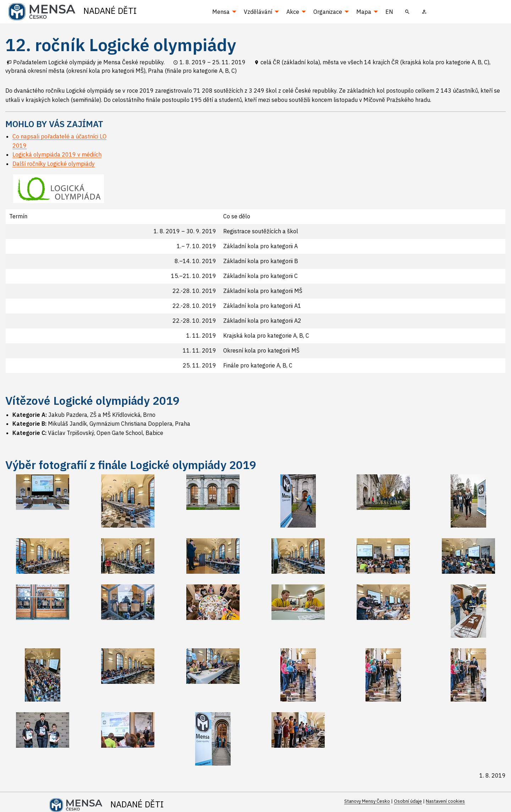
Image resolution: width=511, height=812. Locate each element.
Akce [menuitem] (293, 12)
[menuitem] (407, 12)
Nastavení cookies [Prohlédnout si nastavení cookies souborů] (445, 801)
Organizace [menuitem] (328, 12)
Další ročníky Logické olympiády (54, 164)
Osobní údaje (408, 801)
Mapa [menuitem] (364, 12)
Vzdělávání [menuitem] (258, 12)
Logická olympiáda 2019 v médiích (57, 154)
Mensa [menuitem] (221, 12)
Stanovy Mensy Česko (367, 801)
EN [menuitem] (389, 12)
